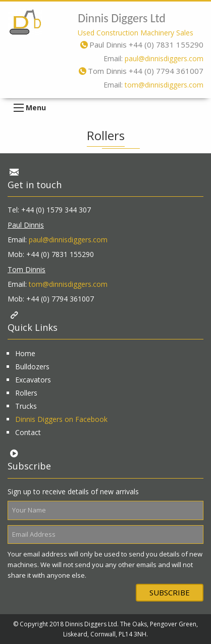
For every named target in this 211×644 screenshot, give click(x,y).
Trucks (26, 406)
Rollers (26, 393)
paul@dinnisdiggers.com (164, 58)
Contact (28, 432)
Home (25, 353)
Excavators (33, 380)
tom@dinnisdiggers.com (164, 85)
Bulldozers (32, 367)
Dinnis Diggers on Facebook (61, 419)
